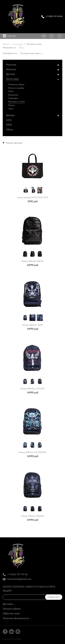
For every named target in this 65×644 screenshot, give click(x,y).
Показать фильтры (14, 143)
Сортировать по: (10, 53)
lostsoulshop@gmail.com (19, 579)
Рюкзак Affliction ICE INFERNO (33, 452)
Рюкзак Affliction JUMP (32, 325)
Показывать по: (9, 48)
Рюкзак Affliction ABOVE (32, 261)
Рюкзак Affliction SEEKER (32, 516)
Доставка (8, 604)
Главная (6, 44)
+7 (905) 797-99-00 (54, 16)
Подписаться (54, 597)
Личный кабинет (12, 609)
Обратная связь (11, 614)
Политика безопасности (16, 618)
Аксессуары (17, 44)
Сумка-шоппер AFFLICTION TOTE (33, 198)
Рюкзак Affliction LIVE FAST (33, 389)
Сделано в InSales (12, 639)
